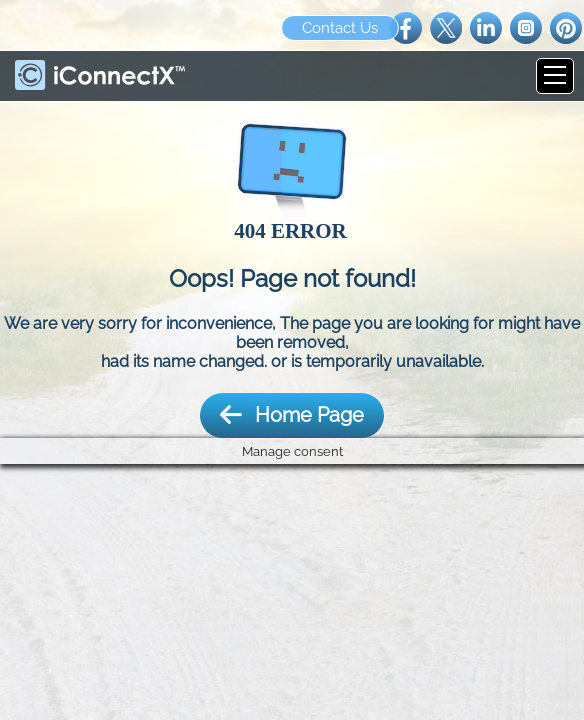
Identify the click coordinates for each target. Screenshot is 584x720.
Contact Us (340, 28)
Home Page (292, 415)
